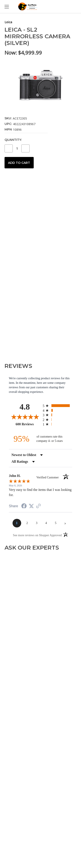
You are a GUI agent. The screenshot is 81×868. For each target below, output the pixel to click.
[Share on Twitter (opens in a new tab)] (31, 506)
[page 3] (37, 523)
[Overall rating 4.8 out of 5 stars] (25, 417)
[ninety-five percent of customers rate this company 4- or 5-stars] (41, 439)
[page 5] (56, 523)
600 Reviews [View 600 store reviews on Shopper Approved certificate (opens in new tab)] (28, 424)
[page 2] (27, 523)
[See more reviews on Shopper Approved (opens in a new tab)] (38, 506)
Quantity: (13, 140)
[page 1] (17, 523)
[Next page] (65, 523)
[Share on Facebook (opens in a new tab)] (24, 507)
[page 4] (46, 523)
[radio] (58, 406)
